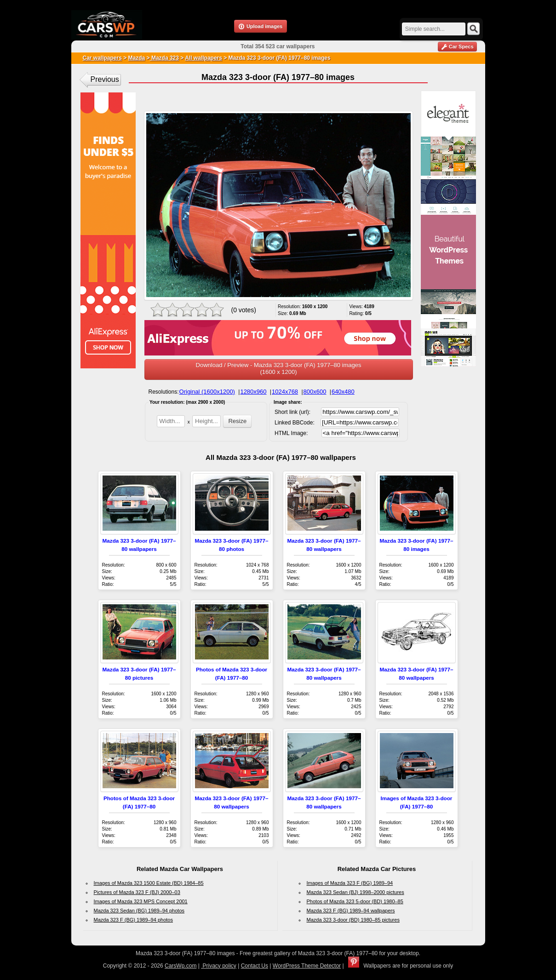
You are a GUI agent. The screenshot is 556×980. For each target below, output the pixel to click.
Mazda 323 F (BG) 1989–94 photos (133, 920)
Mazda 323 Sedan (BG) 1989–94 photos (139, 911)
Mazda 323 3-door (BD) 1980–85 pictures (353, 920)
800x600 (315, 392)
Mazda (137, 58)
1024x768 (285, 392)
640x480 (343, 392)
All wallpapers (203, 58)
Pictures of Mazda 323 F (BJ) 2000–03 (137, 892)
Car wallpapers (102, 58)
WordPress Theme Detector (307, 966)
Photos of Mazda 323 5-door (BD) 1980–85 (355, 901)
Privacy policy (219, 966)
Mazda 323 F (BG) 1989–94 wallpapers (351, 911)
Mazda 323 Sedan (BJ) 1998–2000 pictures (355, 892)
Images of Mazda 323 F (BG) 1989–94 (350, 883)
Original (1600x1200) (207, 392)
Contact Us (255, 966)
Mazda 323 (164, 58)
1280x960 (253, 392)
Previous (105, 79)
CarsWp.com (181, 966)
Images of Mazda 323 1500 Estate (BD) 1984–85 (149, 883)
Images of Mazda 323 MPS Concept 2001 (141, 901)
